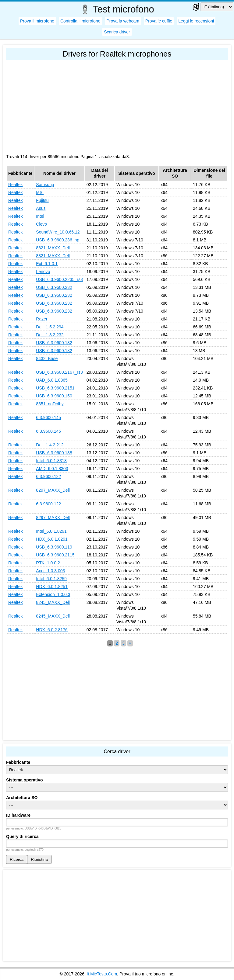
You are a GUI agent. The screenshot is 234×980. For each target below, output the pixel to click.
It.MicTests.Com (102, 974)
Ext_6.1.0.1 (47, 264)
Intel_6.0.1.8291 (51, 531)
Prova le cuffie (159, 21)
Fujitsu (42, 200)
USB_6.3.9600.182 (54, 343)
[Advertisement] (117, 106)
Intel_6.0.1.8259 (51, 579)
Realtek (15, 185)
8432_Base (47, 358)
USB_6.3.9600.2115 (55, 555)
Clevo (41, 224)
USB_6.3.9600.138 (54, 453)
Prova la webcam (123, 21)
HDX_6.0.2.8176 (52, 630)
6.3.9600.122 (48, 476)
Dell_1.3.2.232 (50, 335)
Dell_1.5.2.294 (50, 327)
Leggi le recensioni (196, 21)
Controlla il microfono (80, 21)
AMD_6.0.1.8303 (52, 469)
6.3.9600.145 (48, 417)
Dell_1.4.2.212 (50, 445)
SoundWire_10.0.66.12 (58, 232)
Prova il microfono (37, 21)
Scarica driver (117, 32)
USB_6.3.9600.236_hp (58, 240)
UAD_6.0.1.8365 (52, 380)
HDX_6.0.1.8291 (52, 539)
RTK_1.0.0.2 (48, 563)
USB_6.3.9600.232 (54, 287)
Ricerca (17, 859)
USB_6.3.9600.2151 (55, 388)
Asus (41, 208)
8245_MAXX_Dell (53, 602)
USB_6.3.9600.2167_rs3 (59, 372)
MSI (40, 192)
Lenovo (43, 272)
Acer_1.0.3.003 (50, 571)
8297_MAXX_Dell (53, 490)
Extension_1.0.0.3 (53, 594)
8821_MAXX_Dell (53, 248)
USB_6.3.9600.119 (54, 547)
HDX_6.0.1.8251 (52, 587)
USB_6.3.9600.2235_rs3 (59, 279)
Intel (40, 216)
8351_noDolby (50, 404)
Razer (42, 319)
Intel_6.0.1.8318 (51, 461)
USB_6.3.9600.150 (54, 396)
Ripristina (39, 859)
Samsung (45, 185)
